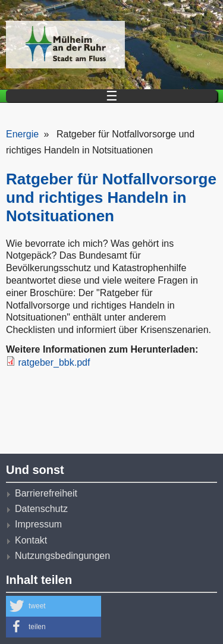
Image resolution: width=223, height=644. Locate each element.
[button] (54, 606)
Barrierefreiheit (46, 493)
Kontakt (31, 540)
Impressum (38, 524)
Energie (22, 134)
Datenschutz (41, 509)
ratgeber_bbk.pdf (54, 362)
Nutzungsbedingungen (62, 556)
